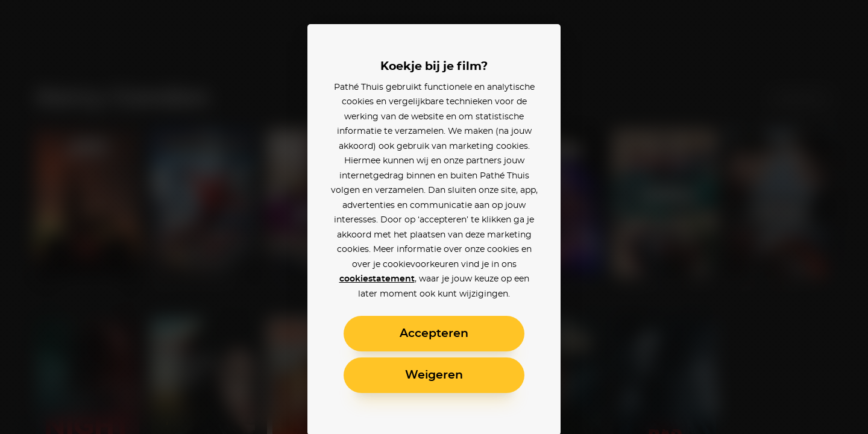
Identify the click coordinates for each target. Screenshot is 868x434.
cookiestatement (377, 279)
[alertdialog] (434, 217)
